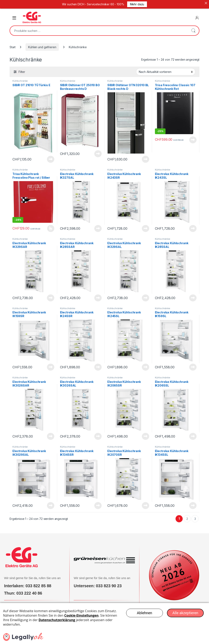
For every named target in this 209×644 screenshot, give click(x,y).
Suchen (193, 28)
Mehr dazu (137, 4)
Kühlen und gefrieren (42, 45)
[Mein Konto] (197, 16)
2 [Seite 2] (187, 516)
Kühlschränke (20, 79)
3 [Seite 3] (195, 516)
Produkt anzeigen (51, 157)
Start (13, 45)
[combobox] (99, 28)
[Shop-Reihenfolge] (166, 69)
